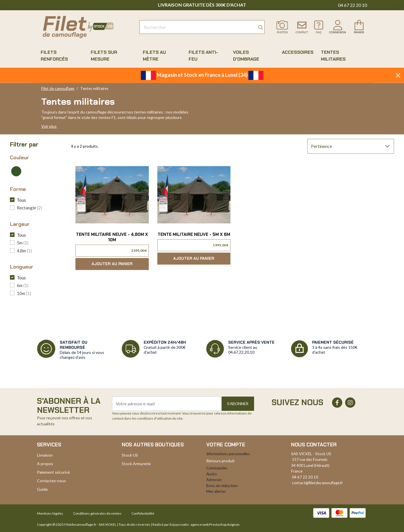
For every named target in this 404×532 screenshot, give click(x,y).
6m (23, 285)
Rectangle (29, 208)
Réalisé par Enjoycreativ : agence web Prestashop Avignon (196, 524)
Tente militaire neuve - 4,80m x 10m (112, 237)
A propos (45, 464)
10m (24, 293)
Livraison (45, 455)
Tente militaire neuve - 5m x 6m (194, 234)
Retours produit (220, 461)
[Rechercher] (202, 27)
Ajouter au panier (112, 264)
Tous (21, 200)
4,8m (24, 251)
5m (23, 243)
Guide (42, 489)
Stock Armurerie (136, 464)
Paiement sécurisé (53, 472)
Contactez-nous (51, 481)
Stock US (130, 455)
